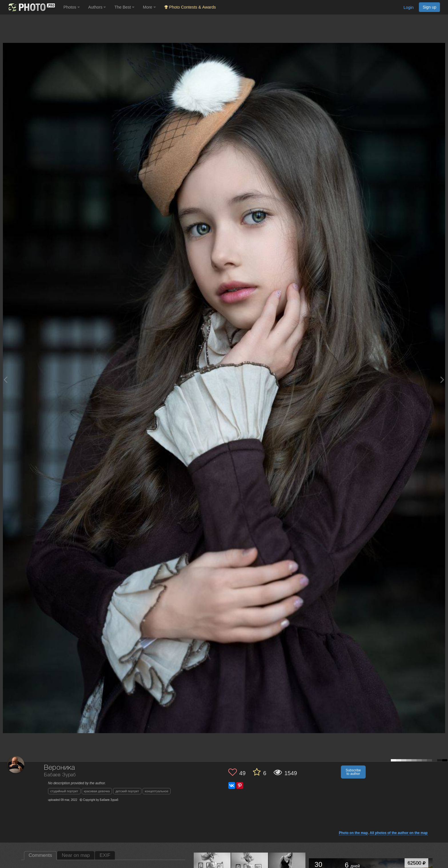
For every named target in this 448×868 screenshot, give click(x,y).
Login (408, 7)
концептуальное (157, 791)
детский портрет (127, 791)
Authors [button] (97, 7)
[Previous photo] (5, 380)
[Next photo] (442, 380)
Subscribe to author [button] (353, 772)
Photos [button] (72, 7)
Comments (40, 855)
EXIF (105, 855)
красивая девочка (97, 791)
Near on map (76, 855)
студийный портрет (64, 791)
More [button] (149, 7)
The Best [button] (124, 7)
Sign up (429, 7)
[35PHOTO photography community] (31, 7)
